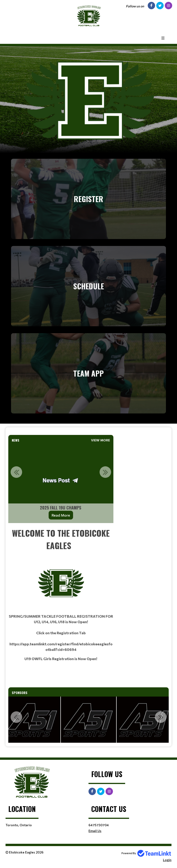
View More (100, 440)
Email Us (95, 831)
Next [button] (105, 472)
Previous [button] (16, 472)
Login (167, 860)
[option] (61, 484)
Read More (61, 515)
